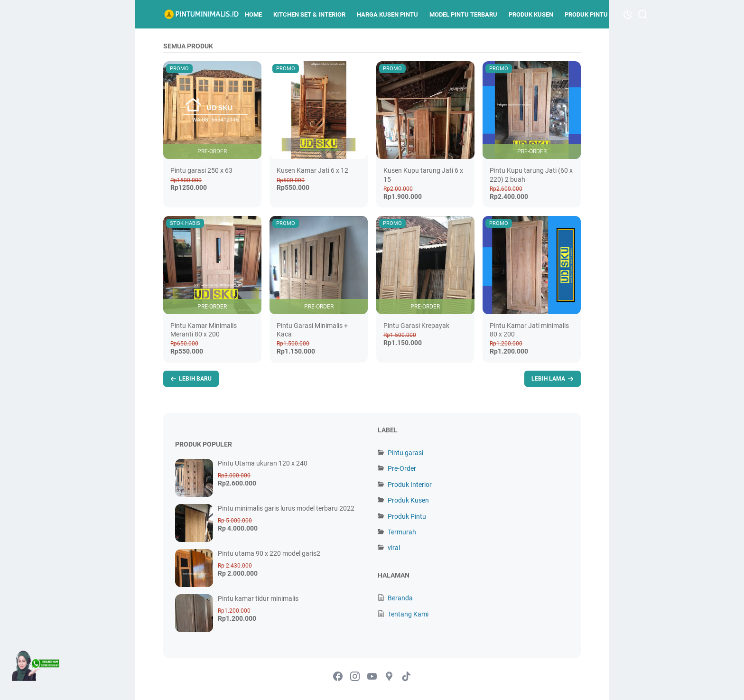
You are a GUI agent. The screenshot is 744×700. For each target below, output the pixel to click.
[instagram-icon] (355, 677)
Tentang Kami (408, 614)
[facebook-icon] (338, 677)
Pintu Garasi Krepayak (416, 326)
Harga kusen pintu (387, 14)
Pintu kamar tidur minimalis (258, 598)
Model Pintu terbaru (463, 14)
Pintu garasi (405, 453)
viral (394, 548)
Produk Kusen (531, 14)
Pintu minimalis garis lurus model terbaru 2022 (286, 508)
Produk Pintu (586, 14)
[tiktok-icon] (406, 677)
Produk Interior (410, 485)
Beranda (400, 598)
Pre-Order (402, 468)
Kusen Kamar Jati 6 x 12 (312, 170)
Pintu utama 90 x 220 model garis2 (269, 553)
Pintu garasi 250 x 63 (201, 170)
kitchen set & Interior (309, 14)
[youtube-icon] (372, 677)
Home (253, 14)
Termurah (402, 532)
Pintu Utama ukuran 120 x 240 (263, 463)
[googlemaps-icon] (389, 677)
